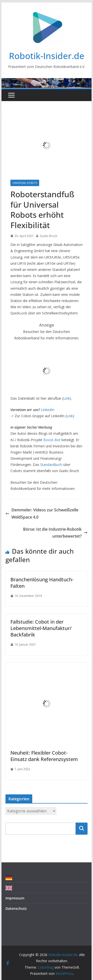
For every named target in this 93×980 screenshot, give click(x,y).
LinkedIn (48, 410)
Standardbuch (51, 465)
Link (66, 398)
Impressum (15, 898)
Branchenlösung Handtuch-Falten (42, 583)
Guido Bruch (48, 236)
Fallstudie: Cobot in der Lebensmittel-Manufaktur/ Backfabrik (41, 628)
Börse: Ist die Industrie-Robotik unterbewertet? (55, 533)
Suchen (82, 828)
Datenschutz (16, 908)
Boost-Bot (52, 440)
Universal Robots (25, 183)
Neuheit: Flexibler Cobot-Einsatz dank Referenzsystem (44, 756)
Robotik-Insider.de (47, 56)
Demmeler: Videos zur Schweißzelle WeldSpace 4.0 (42, 513)
